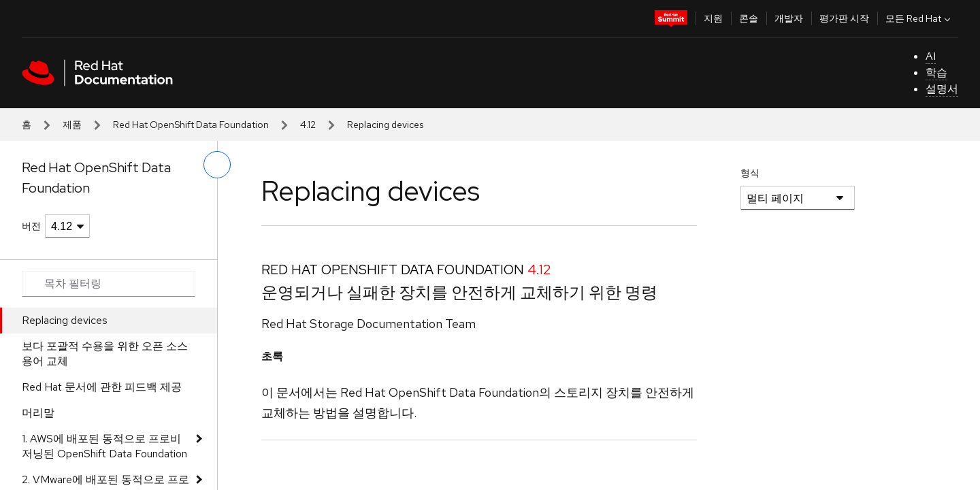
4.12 (308, 125)
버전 (31, 226)
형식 (750, 173)
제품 (72, 125)
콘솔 (749, 18)
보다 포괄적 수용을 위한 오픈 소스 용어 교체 (105, 354)
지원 (713, 18)
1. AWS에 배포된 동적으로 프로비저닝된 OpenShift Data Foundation (104, 446)
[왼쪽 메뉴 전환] (217, 165)
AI (931, 56)
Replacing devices (65, 320)
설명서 (942, 89)
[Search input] (109, 284)
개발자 (789, 18)
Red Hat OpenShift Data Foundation (191, 125)
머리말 (38, 413)
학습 (936, 72)
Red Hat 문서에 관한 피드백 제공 (102, 387)
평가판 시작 (844, 18)
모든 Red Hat (919, 18)
